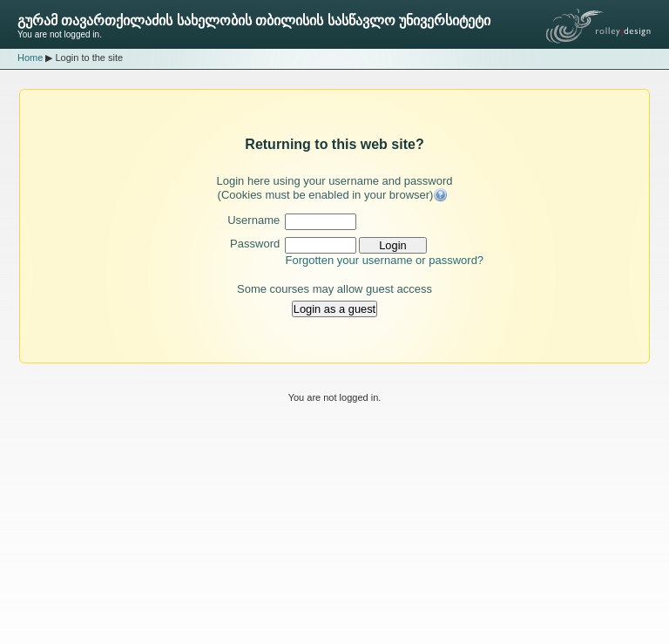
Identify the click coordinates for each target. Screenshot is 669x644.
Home (30, 58)
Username (253, 220)
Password (255, 244)
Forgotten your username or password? (384, 260)
